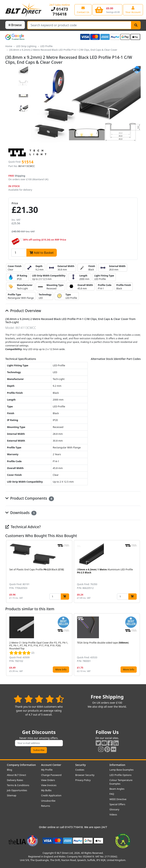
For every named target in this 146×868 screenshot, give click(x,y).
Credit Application (51, 795)
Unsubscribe (48, 801)
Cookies (80, 770)
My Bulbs (46, 790)
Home (9, 46)
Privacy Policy (83, 780)
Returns (46, 806)
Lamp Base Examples (122, 770)
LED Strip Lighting (26, 46)
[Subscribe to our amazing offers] (39, 743)
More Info (61, 669)
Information (117, 765)
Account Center (51, 765)
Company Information (21, 765)
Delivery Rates (15, 780)
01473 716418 (60, 11)
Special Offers (117, 804)
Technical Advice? (23, 527)
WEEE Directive (118, 799)
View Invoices (49, 785)
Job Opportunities (17, 790)
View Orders (48, 780)
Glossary (114, 809)
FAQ (112, 794)
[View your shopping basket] (107, 10)
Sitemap (12, 795)
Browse (15, 25)
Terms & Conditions (18, 785)
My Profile (47, 770)
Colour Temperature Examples (121, 782)
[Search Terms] (79, 25)
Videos (113, 814)
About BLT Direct (17, 775)
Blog (10, 770)
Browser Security (85, 775)
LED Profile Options (121, 775)
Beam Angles (117, 789)
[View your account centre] (133, 10)
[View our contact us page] (83, 10)
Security (81, 765)
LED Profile (46, 46)
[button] (138, 571)
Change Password (51, 775)
